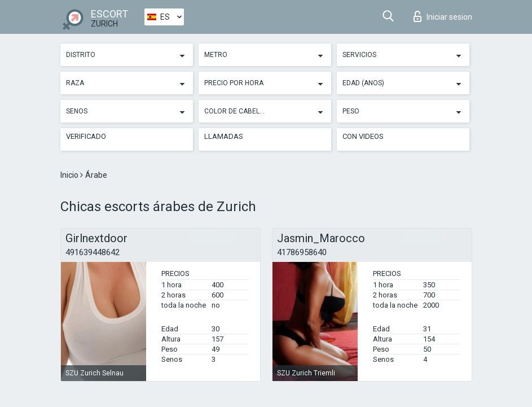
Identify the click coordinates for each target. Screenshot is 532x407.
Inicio (70, 175)
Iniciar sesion (443, 16)
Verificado (86, 136)
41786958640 (302, 252)
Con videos (363, 136)
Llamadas (224, 136)
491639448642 (93, 252)
